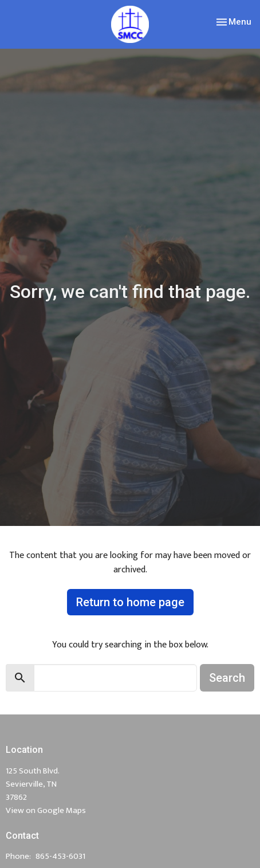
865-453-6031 (60, 856)
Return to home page (130, 602)
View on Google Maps (46, 810)
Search (227, 678)
